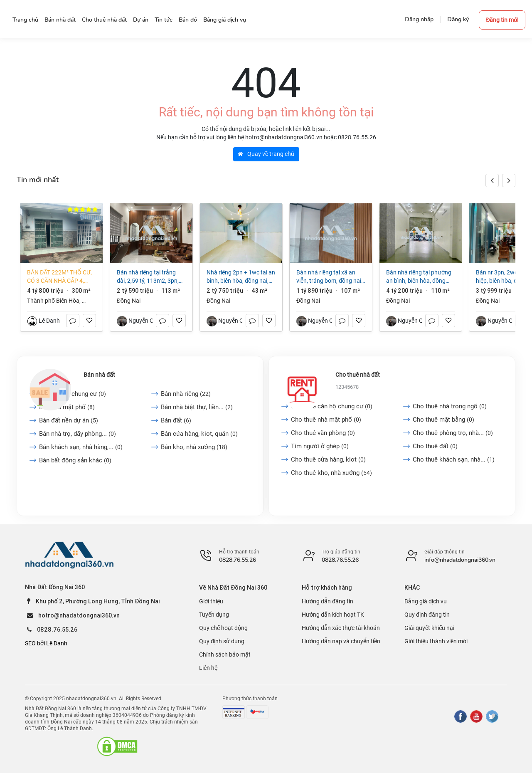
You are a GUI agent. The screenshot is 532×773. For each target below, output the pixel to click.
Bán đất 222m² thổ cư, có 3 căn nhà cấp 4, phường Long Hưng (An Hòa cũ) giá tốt (59, 277)
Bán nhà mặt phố (67, 407)
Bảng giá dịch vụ (426, 601)
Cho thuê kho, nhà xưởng (331, 473)
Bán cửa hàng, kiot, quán (199, 434)
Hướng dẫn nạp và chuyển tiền (341, 641)
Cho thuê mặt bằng (443, 420)
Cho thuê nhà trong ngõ (450, 406)
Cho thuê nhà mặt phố (326, 420)
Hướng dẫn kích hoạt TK (333, 615)
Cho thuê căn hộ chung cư (332, 406)
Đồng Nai (129, 301)
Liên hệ (208, 668)
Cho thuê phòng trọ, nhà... (453, 433)
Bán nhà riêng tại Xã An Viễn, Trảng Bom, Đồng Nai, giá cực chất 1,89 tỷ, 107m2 (329, 277)
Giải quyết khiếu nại (429, 628)
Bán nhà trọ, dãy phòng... (78, 434)
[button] (509, 180)
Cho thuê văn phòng (323, 433)
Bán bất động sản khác (75, 460)
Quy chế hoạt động (223, 628)
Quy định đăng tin (427, 615)
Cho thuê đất (435, 446)
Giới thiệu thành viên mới (436, 641)
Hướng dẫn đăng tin (328, 601)
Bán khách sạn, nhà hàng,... (81, 447)
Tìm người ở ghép (320, 446)
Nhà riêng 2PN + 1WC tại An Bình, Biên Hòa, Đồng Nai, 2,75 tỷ (241, 277)
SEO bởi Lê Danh (46, 643)
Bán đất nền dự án (69, 420)
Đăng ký (458, 19)
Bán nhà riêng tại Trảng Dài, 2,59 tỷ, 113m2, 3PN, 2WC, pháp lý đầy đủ (148, 277)
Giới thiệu (211, 601)
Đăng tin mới (502, 20)
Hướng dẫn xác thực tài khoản (341, 628)
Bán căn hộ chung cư (73, 394)
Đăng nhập (419, 19)
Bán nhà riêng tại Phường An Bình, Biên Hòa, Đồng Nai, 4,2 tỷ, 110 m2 (419, 277)
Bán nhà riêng (186, 394)
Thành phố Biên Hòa (53, 301)
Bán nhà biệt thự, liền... (197, 407)
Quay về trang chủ (266, 154)
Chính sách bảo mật (225, 654)
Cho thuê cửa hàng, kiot (328, 459)
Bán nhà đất (99, 375)
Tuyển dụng (214, 615)
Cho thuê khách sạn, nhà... (454, 459)
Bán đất (176, 420)
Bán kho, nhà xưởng (194, 447)
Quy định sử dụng (222, 641)
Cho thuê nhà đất (358, 375)
